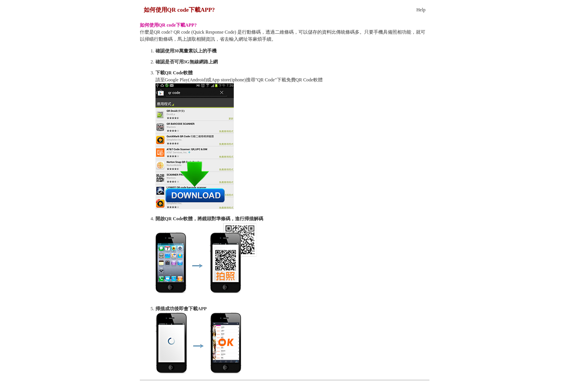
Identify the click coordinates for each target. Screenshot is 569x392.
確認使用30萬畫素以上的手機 (186, 51)
